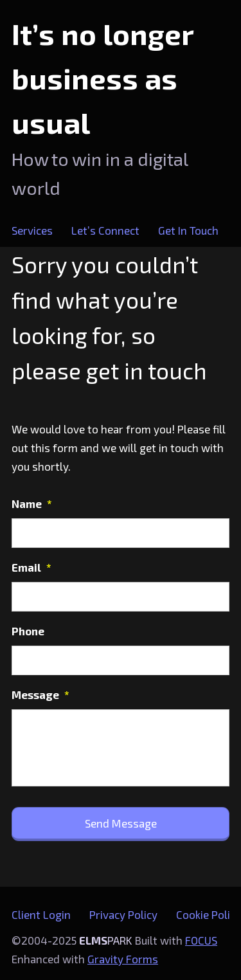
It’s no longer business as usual (103, 78)
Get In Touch (188, 230)
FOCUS (201, 940)
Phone (28, 631)
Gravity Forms (123, 959)
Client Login (41, 914)
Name (32, 504)
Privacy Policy (123, 914)
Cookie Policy (209, 914)
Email (31, 567)
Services (32, 230)
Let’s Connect (105, 230)
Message (40, 694)
